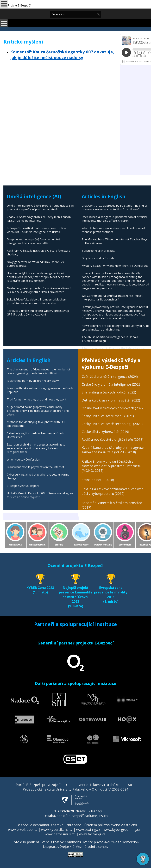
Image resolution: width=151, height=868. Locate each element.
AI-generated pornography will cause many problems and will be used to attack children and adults (38, 411)
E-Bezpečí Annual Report (23, 486)
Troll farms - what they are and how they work (37, 399)
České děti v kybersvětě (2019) (105, 432)
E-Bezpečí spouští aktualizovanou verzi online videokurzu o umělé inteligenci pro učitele (36, 230)
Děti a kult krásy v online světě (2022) (111, 400)
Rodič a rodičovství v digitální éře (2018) (112, 439)
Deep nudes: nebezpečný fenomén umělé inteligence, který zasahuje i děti (33, 241)
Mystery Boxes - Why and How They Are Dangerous (115, 266)
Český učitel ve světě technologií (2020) (112, 424)
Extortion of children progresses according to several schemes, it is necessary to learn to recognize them (36, 448)
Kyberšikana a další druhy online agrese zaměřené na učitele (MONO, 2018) (113, 450)
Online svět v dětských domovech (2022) (113, 408)
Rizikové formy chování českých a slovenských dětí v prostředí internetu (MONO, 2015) (111, 466)
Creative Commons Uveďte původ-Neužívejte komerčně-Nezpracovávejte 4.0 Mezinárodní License (91, 844)
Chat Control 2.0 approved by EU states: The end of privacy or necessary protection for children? (114, 207)
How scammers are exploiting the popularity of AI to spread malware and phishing (115, 328)
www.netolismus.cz (60, 834)
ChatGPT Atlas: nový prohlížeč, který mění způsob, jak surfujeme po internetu (39, 219)
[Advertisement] (60, 88)
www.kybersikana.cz (57, 830)
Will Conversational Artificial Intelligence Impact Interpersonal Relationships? (112, 298)
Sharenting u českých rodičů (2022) (109, 392)
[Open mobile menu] (4, 23)
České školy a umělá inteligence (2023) (112, 384)
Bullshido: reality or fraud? (99, 251)
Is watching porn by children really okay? (33, 381)
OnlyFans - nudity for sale (98, 258)
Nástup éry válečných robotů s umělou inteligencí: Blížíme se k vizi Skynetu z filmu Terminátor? (39, 290)
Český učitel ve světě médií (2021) (108, 416)
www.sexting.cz (88, 830)
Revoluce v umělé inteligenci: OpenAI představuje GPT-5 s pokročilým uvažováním (38, 313)
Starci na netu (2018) (98, 480)
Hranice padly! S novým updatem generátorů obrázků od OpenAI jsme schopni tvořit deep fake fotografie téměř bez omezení (39, 277)
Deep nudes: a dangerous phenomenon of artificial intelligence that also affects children (114, 219)
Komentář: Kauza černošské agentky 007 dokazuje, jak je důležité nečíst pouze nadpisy (62, 55)
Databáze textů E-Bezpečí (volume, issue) (75, 816)
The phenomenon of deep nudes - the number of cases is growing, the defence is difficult (39, 371)
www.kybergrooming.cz (122, 830)
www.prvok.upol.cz (23, 830)
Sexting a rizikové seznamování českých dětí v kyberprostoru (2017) (113, 491)
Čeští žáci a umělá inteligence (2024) (110, 376)
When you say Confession (23, 460)
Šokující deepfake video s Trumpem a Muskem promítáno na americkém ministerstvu (37, 301)
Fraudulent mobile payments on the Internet (35, 467)
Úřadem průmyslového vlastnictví (111, 825)
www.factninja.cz (92, 834)
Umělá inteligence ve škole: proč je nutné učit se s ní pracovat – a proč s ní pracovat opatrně (40, 207)
